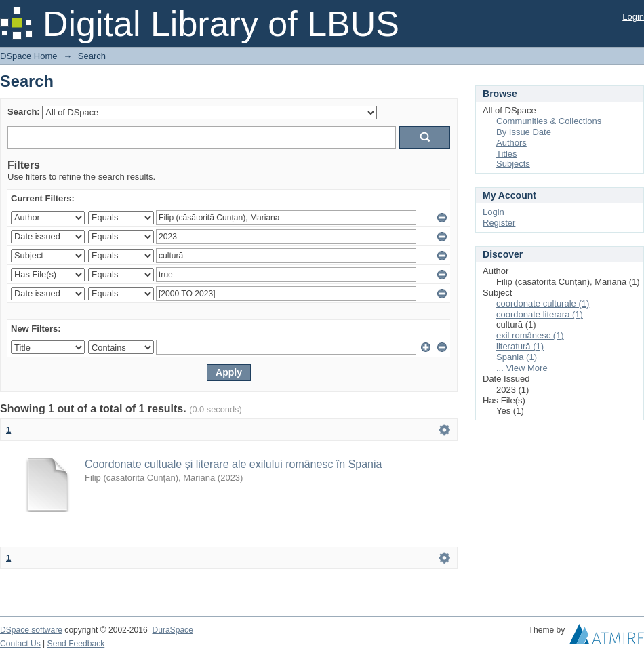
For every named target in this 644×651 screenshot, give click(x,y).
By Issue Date (524, 132)
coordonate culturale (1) (543, 303)
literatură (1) (520, 346)
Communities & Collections (549, 121)
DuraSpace (172, 630)
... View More (522, 368)
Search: (24, 112)
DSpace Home (29, 56)
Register (499, 223)
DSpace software (31, 630)
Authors (511, 143)
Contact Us (20, 644)
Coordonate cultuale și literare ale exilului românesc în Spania (233, 464)
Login (633, 17)
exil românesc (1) (530, 335)
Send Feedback (76, 644)
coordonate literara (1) (540, 314)
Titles (507, 154)
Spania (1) (517, 357)
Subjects (513, 164)
